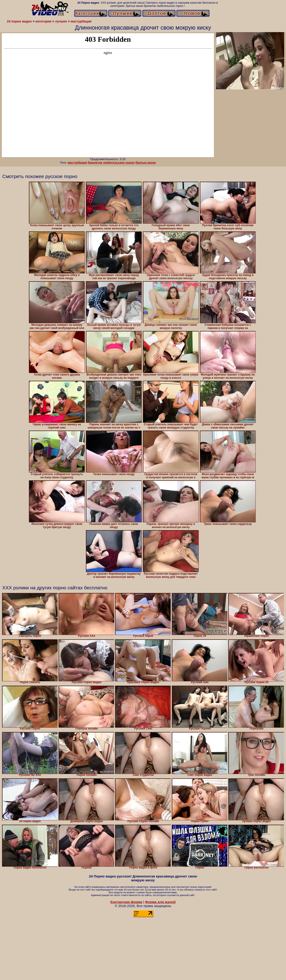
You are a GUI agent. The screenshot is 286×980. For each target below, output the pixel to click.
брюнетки (95, 163)
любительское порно (119, 163)
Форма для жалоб (160, 902)
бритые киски (146, 163)
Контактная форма (126, 902)
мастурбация (77, 163)
